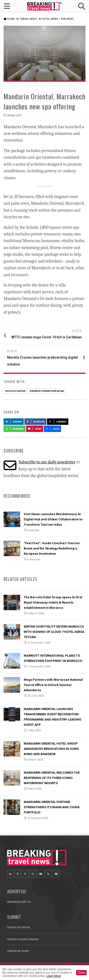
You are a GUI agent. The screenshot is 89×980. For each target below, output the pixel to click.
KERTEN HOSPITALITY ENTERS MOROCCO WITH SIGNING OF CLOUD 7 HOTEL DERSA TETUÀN (54, 632)
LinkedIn (14, 422)
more (52, 429)
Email (35, 429)
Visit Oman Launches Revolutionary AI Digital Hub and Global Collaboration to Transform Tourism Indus (53, 519)
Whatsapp (14, 429)
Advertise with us (19, 902)
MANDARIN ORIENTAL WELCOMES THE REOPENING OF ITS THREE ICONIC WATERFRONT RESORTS (52, 778)
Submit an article (19, 927)
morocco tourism (15, 391)
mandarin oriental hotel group (47, 391)
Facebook (35, 422)
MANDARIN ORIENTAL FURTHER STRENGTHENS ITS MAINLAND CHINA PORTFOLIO (52, 807)
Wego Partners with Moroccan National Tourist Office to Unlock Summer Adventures (53, 685)
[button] (82, 6)
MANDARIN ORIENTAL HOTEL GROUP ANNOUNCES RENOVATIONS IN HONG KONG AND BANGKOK (51, 749)
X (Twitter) (58, 422)
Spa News (67, 19)
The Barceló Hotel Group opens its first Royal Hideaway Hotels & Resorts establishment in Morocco (53, 602)
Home (11, 19)
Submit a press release (23, 939)
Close (81, 973)
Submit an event (18, 951)
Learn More (54, 976)
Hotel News (50, 19)
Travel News (28, 19)
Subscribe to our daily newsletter (47, 462)
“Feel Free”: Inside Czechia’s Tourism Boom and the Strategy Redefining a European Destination (52, 548)
